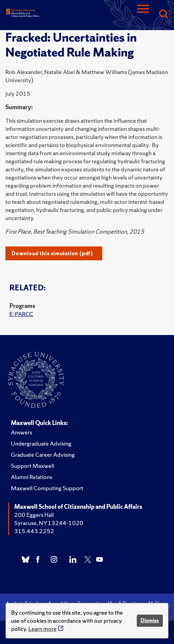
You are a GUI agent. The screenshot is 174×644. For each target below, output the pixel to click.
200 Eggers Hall (34, 515)
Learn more (42, 629)
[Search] (163, 14)
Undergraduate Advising (41, 443)
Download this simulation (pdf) (52, 253)
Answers (21, 432)
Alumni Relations (31, 477)
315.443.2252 (34, 531)
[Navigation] (143, 14)
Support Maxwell (32, 466)
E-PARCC (21, 314)
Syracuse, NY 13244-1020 (49, 523)
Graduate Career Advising (43, 455)
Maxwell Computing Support (47, 488)
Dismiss (150, 621)
